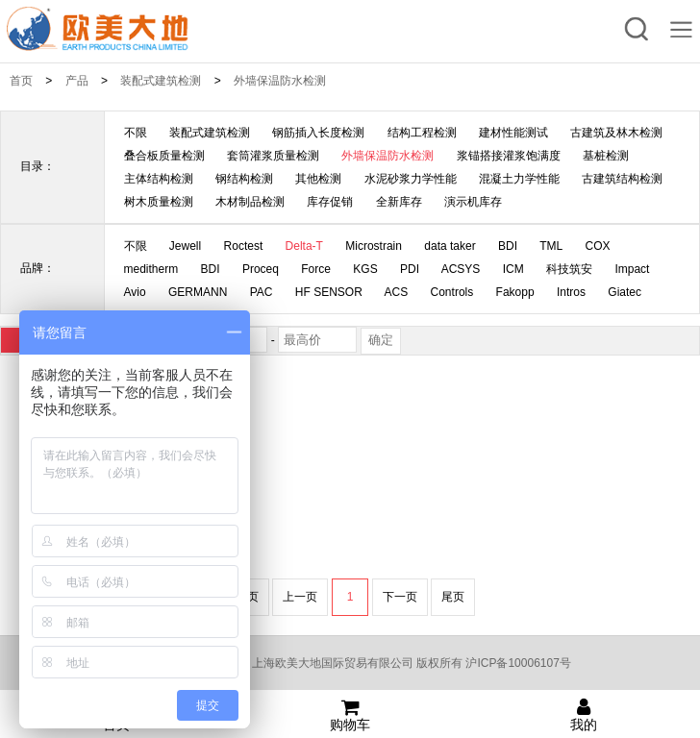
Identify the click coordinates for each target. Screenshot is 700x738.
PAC (262, 292)
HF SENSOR (329, 292)
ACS (397, 292)
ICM (513, 269)
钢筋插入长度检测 (318, 133)
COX (598, 246)
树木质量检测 (159, 202)
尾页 (453, 597)
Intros (571, 292)
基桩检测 (606, 156)
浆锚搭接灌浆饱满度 (509, 156)
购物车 (350, 715)
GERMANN (198, 292)
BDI (508, 246)
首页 (21, 81)
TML (551, 246)
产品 (77, 81)
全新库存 (399, 202)
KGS (365, 269)
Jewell (185, 246)
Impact (632, 269)
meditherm (151, 269)
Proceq (261, 269)
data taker (450, 246)
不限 (136, 133)
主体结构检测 (159, 179)
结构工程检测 (422, 133)
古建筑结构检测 (622, 179)
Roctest (244, 246)
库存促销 (330, 202)
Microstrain (374, 246)
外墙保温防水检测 (280, 81)
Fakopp (515, 292)
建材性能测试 (513, 133)
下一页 (400, 597)
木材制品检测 (250, 202)
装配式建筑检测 (161, 81)
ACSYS (461, 269)
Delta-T (304, 246)
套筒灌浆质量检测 (273, 156)
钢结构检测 (244, 179)
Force (316, 269)
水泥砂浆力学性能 (411, 179)
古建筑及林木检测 (616, 133)
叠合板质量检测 (164, 156)
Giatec (625, 292)
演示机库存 (473, 202)
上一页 (300, 597)
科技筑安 (569, 269)
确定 (381, 340)
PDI (410, 269)
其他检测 (318, 179)
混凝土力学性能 (519, 179)
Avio (135, 292)
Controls (452, 292)
